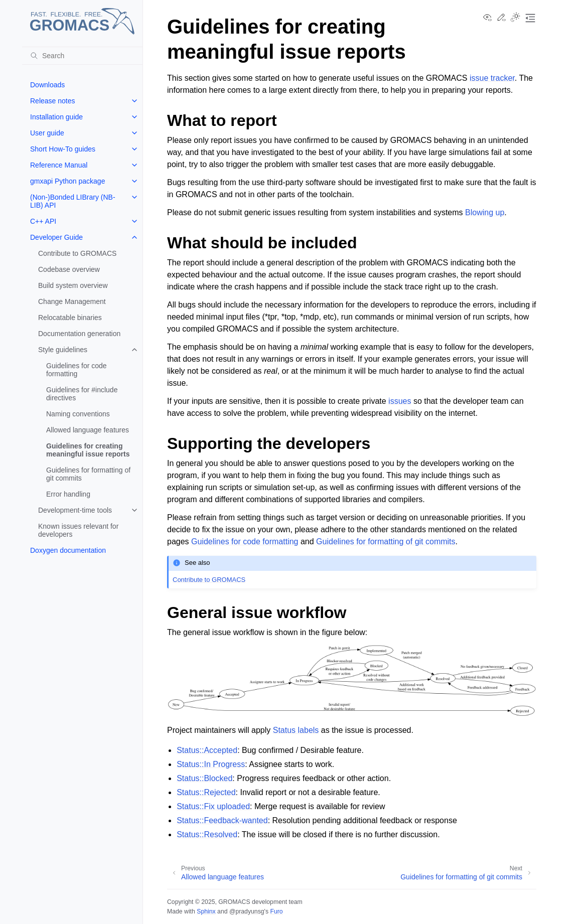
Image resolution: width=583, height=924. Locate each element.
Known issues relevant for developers (78, 530)
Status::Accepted (207, 750)
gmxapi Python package (67, 181)
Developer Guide (56, 237)
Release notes (53, 101)
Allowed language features (88, 430)
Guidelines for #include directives (82, 394)
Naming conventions (78, 414)
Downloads (47, 85)
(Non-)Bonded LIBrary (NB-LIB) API (73, 201)
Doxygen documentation (68, 550)
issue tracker (492, 78)
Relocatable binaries (70, 318)
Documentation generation (79, 334)
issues (400, 401)
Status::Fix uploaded (213, 806)
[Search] (82, 56)
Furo (276, 911)
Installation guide (56, 117)
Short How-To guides (63, 149)
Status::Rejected (206, 792)
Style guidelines (63, 350)
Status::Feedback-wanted (222, 820)
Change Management (72, 301)
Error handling (68, 494)
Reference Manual (59, 165)
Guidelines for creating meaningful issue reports (88, 450)
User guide (47, 133)
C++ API (43, 221)
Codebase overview (69, 269)
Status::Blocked (204, 778)
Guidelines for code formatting (77, 370)
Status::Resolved (207, 834)
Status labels (296, 730)
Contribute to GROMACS (77, 253)
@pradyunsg (247, 911)
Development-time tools (75, 510)
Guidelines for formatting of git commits (88, 474)
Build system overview (73, 285)
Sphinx (206, 911)
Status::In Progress (211, 764)
